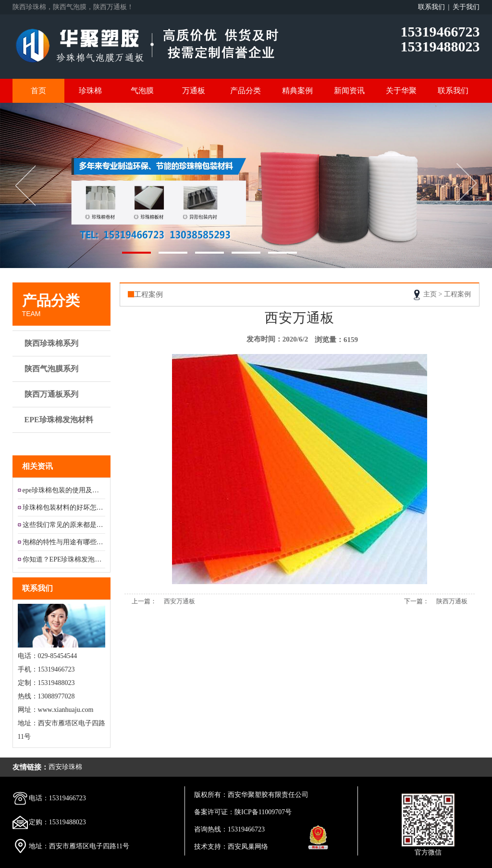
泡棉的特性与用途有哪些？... (64, 542)
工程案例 (457, 294)
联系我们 (453, 91)
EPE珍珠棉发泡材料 (63, 424)
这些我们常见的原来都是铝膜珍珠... (64, 525)
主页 (430, 294)
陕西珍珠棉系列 (63, 343)
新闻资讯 (349, 91)
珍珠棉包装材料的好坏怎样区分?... (64, 507)
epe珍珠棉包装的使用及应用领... (64, 490)
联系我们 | (436, 7)
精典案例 (297, 91)
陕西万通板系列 (63, 394)
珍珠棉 (90, 91)
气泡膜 (142, 91)
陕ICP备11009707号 (263, 812)
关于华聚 (401, 91)
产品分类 (246, 91)
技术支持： (211, 847)
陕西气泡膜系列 (63, 369)
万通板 (194, 91)
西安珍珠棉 (65, 767)
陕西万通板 (452, 601)
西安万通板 (179, 601)
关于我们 (466, 7)
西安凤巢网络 (248, 847)
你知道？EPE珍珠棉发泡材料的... (64, 559)
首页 (38, 91)
